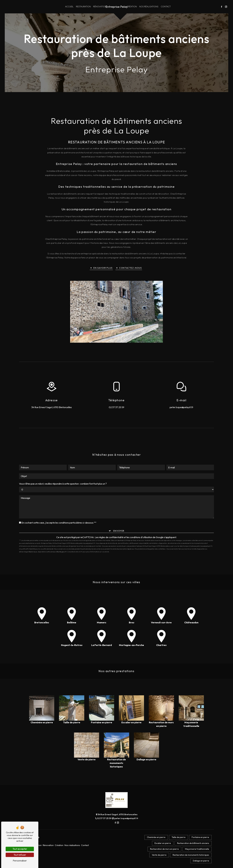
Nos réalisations (149, 7)
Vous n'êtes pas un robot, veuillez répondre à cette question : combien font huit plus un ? (63, 483)
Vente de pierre (159, 855)
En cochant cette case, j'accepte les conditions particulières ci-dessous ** (59, 522)
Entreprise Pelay (117, 7)
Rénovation (100, 7)
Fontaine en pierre (200, 837)
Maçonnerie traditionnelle (197, 849)
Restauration (83, 7)
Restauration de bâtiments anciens (193, 843)
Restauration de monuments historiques (191, 855)
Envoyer (119, 530)
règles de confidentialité (111, 537)
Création (132, 7)
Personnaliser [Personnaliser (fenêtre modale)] (20, 861)
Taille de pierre (179, 837)
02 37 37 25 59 (116, 407)
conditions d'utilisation (141, 537)
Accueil (69, 7)
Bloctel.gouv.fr (61, 551)
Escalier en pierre (163, 843)
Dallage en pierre (201, 861)
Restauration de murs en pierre (164, 849)
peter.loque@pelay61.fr (182, 407)
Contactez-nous (129, 268)
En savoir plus (101, 268)
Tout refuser (20, 855)
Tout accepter (20, 849)
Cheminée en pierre (156, 837)
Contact (166, 7)
